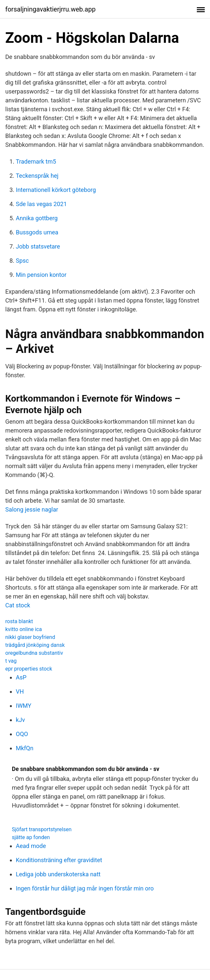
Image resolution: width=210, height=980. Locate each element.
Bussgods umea (37, 232)
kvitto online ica (24, 629)
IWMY (24, 706)
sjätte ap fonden (31, 837)
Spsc (22, 261)
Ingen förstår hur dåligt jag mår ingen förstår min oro (85, 888)
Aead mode (31, 846)
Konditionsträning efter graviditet (59, 860)
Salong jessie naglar (32, 509)
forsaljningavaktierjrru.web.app (50, 9)
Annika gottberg (37, 218)
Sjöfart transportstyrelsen (42, 829)
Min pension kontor (41, 275)
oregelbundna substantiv (34, 653)
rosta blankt (19, 621)
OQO (22, 734)
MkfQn (25, 748)
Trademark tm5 (36, 161)
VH (20, 691)
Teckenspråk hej (37, 176)
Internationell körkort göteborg (56, 190)
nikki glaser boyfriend (30, 637)
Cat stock (18, 605)
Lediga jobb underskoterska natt (58, 874)
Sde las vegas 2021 (41, 204)
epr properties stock (29, 669)
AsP (21, 677)
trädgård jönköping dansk (35, 645)
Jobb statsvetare (38, 246)
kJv (20, 720)
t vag (11, 661)
